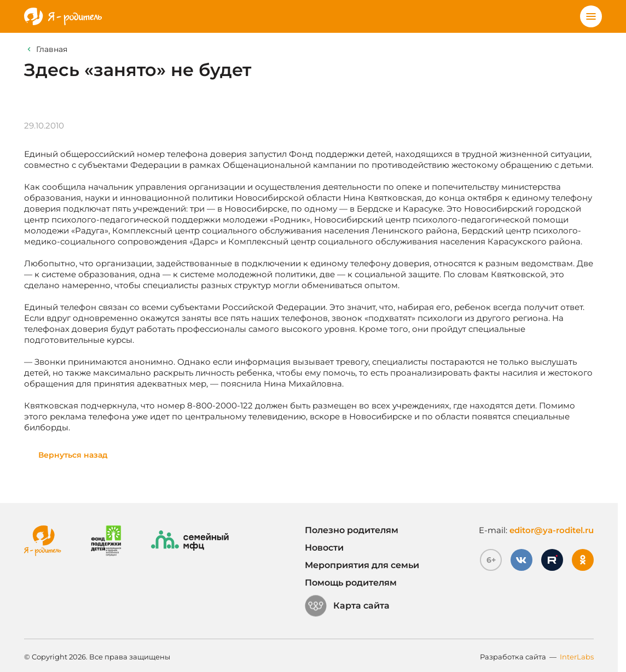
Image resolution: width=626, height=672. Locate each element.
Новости (324, 548)
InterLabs (577, 657)
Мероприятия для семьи (362, 565)
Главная (52, 49)
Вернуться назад (73, 455)
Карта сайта (347, 606)
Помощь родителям (351, 583)
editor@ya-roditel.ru (552, 530)
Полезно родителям (352, 530)
